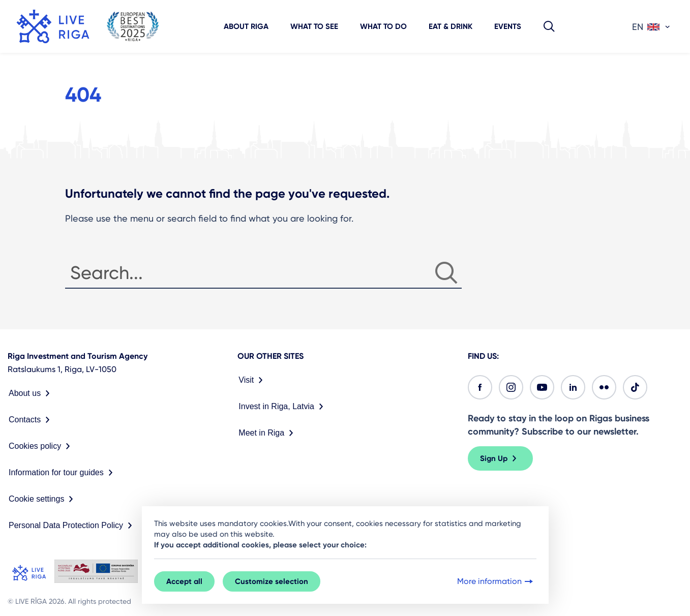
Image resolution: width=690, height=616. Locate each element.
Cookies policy (41, 446)
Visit (253, 380)
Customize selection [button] (272, 581)
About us (31, 393)
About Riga (246, 26)
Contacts (31, 420)
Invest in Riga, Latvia (283, 407)
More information (496, 581)
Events (508, 26)
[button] (549, 26)
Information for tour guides (63, 473)
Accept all (184, 581)
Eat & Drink (451, 26)
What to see (314, 26)
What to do (383, 26)
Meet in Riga (268, 433)
